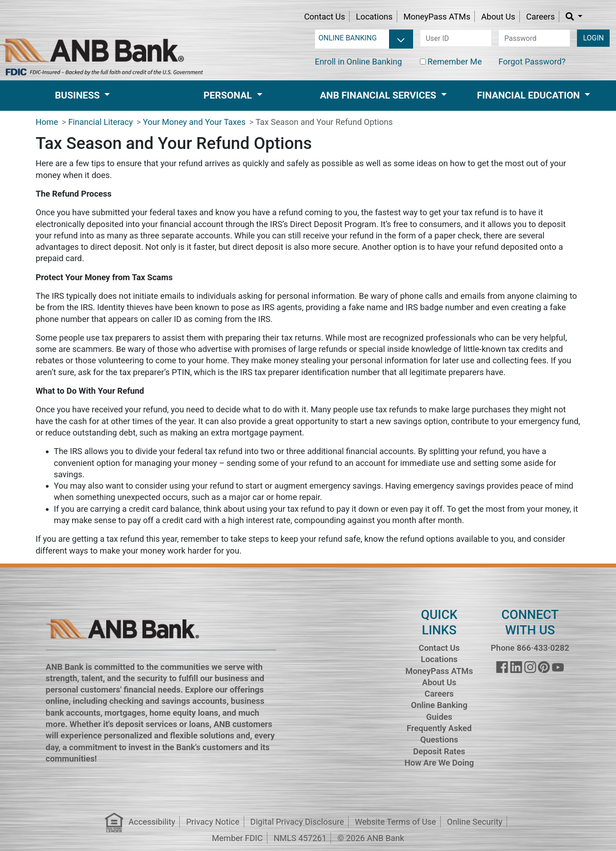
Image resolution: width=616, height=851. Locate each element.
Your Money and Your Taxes (194, 122)
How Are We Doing (439, 763)
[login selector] (364, 38)
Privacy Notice (213, 822)
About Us (498, 17)
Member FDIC (237, 838)
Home (47, 122)
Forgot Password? (532, 62)
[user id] (456, 38)
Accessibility (152, 822)
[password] (534, 38)
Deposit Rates (439, 751)
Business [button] (79, 95)
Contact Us (325, 17)
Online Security (475, 822)
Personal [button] (229, 95)
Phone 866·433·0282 (530, 648)
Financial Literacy (100, 122)
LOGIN (593, 38)
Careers (540, 17)
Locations (374, 17)
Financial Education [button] (530, 95)
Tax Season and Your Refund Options (324, 122)
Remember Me (455, 62)
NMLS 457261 (300, 838)
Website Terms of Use (396, 822)
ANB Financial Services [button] (379, 95)
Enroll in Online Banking (359, 62)
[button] (574, 17)
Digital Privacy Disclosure (297, 822)
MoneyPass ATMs (437, 17)
